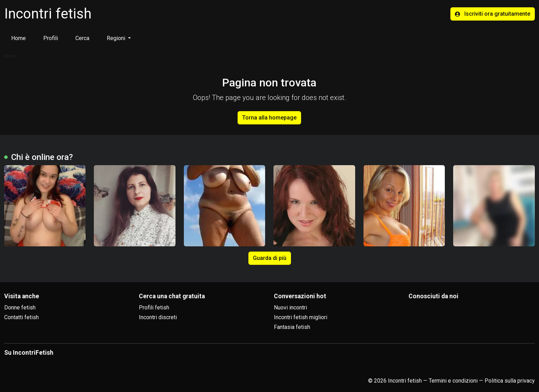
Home (18, 38)
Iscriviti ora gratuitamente (493, 14)
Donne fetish (20, 308)
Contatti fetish (21, 317)
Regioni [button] (117, 38)
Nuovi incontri (290, 308)
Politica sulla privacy (510, 381)
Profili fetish (154, 308)
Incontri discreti (158, 317)
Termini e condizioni (453, 381)
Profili (51, 38)
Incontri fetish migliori (301, 317)
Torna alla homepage (269, 118)
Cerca (82, 38)
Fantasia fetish (292, 327)
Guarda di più (270, 258)
